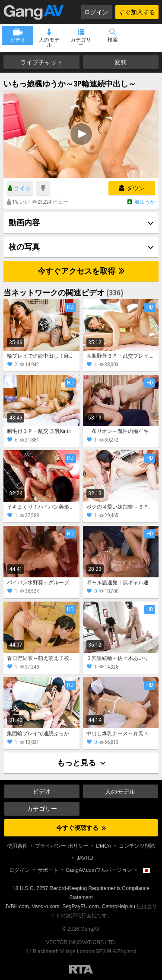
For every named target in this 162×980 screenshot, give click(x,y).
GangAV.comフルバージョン (99, 870)
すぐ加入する (137, 12)
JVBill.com (17, 906)
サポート (48, 870)
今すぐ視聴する (81, 828)
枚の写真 (24, 247)
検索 (113, 40)
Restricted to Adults (81, 969)
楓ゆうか (145, 202)
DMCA (103, 846)
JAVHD (85, 858)
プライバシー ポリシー (62, 846)
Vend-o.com (45, 906)
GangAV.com (34, 12)
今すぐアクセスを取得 (81, 271)
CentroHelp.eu (119, 906)
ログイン (96, 12)
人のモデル (49, 42)
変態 (121, 62)
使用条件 (17, 846)
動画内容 (24, 223)
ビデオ (18, 40)
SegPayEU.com (81, 906)
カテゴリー (81, 42)
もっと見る (81, 763)
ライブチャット (41, 62)
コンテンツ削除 (137, 846)
